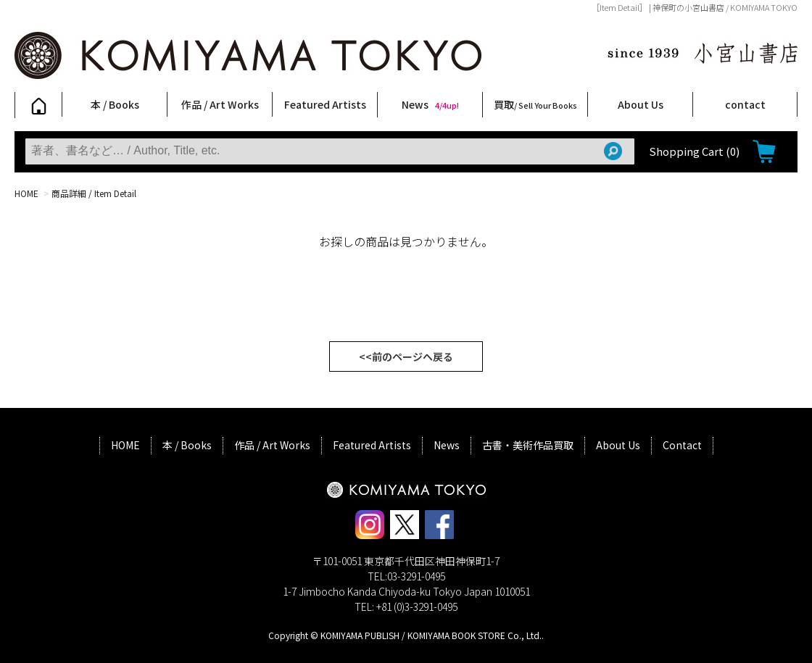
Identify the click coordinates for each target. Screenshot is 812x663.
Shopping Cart (694, 151)
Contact (682, 445)
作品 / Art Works (220, 104)
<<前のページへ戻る (406, 356)
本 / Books (115, 104)
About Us (641, 104)
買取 (535, 104)
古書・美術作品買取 (528, 445)
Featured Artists (325, 104)
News (430, 104)
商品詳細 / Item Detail (94, 193)
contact (745, 104)
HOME (26, 193)
